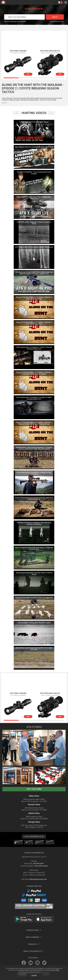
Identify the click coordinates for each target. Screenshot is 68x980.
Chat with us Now (41, 866)
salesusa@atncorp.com (38, 879)
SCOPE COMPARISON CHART (34, 837)
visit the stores (34, 789)
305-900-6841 (39, 863)
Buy (28, 74)
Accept (34, 975)
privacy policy (55, 970)
